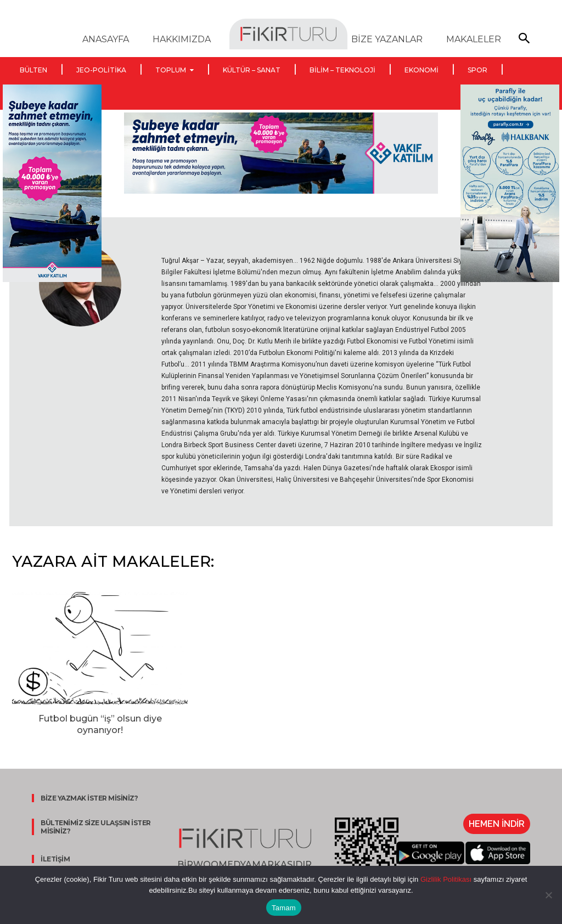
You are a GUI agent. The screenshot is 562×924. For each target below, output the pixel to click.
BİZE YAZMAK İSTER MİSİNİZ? (86, 798)
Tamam (284, 908)
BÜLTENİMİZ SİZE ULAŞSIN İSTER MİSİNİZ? (93, 827)
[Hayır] (548, 895)
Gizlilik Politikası (445, 879)
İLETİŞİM (52, 859)
